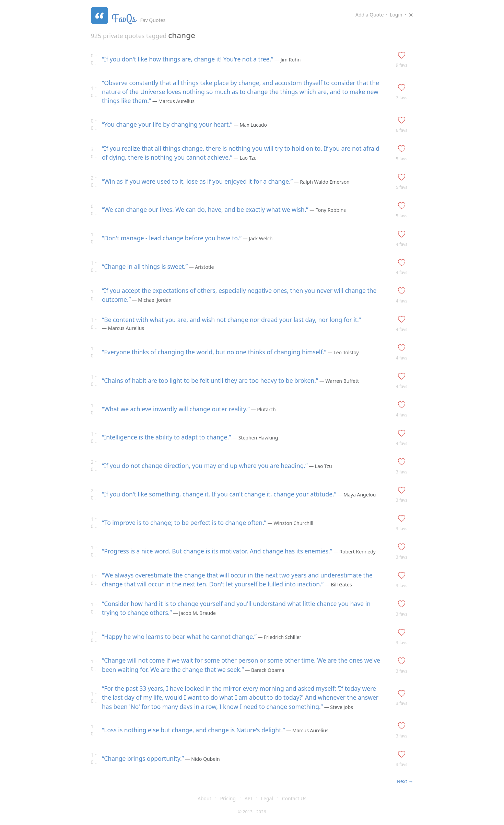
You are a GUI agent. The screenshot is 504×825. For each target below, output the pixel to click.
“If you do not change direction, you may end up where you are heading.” (205, 466)
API (248, 798)
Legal (267, 798)
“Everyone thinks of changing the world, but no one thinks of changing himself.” (214, 352)
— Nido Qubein (202, 759)
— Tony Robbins (327, 210)
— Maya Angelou (356, 495)
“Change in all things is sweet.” (145, 266)
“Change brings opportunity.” (143, 758)
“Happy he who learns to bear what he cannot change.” (179, 637)
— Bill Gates (338, 585)
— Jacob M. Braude (194, 613)
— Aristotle (201, 267)
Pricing (228, 798)
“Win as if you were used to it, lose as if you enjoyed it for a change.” (197, 181)
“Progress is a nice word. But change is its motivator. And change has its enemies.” (217, 551)
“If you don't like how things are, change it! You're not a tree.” (187, 59)
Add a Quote (370, 15)
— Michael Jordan (151, 300)
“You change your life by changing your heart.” (167, 124)
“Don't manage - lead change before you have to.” (172, 238)
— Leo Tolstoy (343, 352)
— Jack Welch (257, 238)
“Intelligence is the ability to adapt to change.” (166, 437)
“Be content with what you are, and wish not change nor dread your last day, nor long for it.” (231, 320)
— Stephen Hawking (254, 438)
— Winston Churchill (290, 523)
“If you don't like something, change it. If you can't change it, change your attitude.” (219, 494)
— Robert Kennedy (354, 552)
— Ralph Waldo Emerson (321, 182)
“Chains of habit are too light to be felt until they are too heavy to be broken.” (210, 380)
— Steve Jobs (338, 707)
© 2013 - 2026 (252, 812)
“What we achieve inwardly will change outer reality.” (176, 409)
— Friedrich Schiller (279, 637)
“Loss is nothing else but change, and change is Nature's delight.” (193, 730)
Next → (405, 781)
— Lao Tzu (244, 158)
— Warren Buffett (338, 381)
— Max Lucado (250, 125)
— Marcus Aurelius (173, 101)
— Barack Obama (264, 670)
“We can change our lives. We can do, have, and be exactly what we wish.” (205, 209)
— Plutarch (263, 409)
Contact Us (294, 798)
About (204, 798)
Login (396, 15)
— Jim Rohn (287, 60)
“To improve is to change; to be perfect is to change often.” (184, 523)
